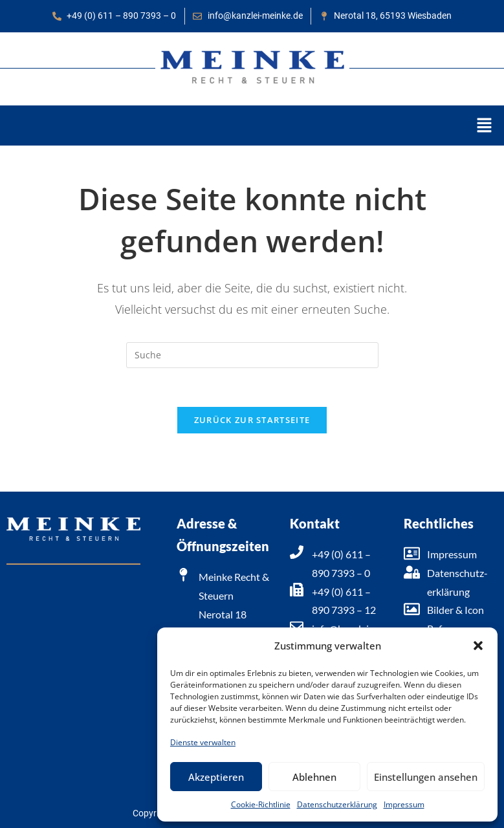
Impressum (404, 804)
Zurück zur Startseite (252, 420)
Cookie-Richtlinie (261, 804)
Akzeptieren (216, 777)
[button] (478, 646)
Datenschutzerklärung (337, 804)
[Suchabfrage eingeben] (252, 355)
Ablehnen (314, 777)
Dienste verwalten (203, 742)
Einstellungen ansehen (426, 777)
